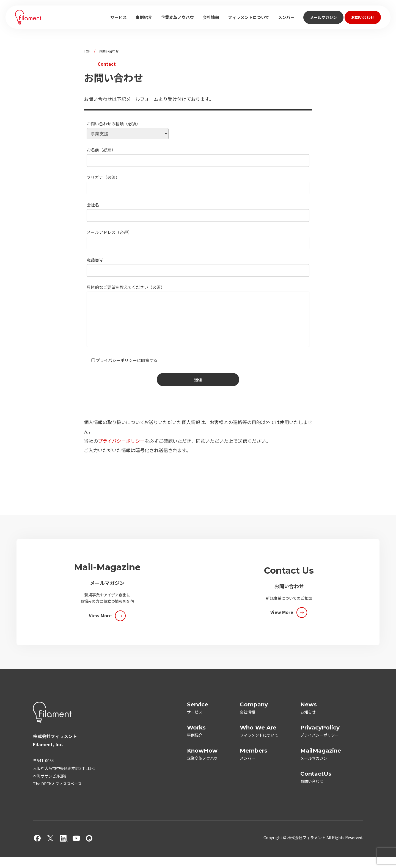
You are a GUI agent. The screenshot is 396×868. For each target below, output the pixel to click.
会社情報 (211, 17)
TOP (87, 51)
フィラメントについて (249, 17)
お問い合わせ (363, 17)
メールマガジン (323, 17)
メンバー (286, 17)
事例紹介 (144, 17)
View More (100, 626)
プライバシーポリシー (121, 452)
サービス (119, 17)
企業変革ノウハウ (177, 17)
